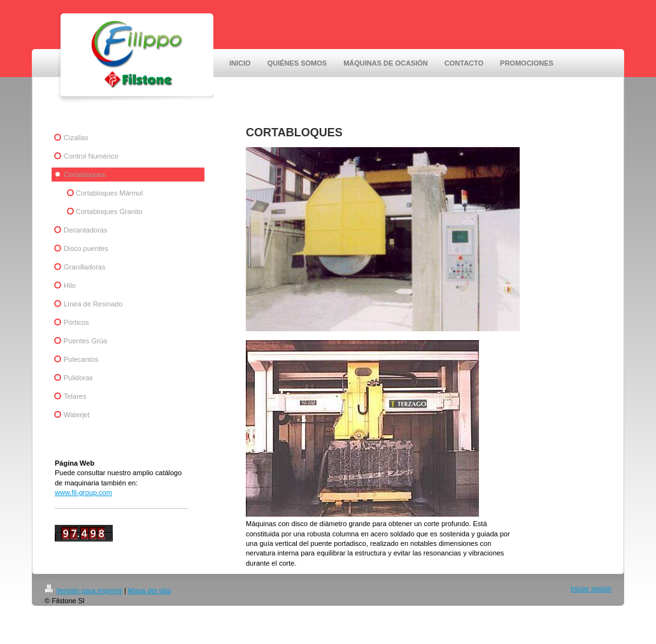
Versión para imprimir (83, 590)
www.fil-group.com (83, 492)
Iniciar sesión (591, 589)
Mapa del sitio (150, 590)
